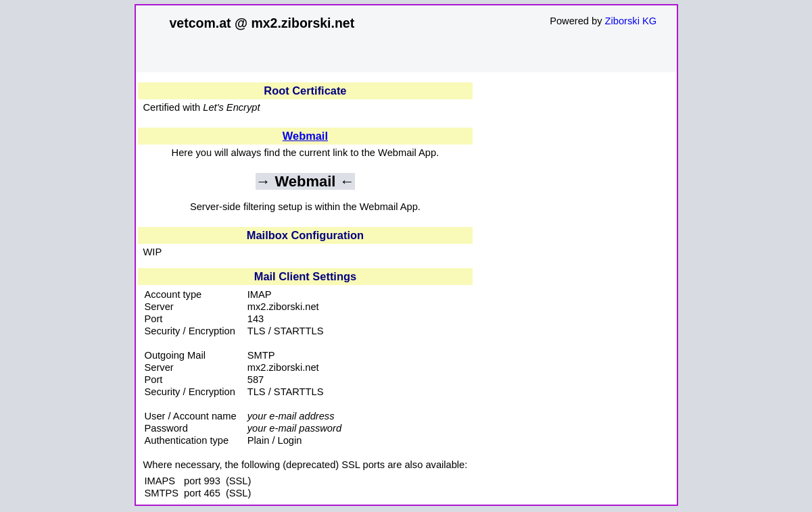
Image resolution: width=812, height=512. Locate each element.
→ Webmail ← (305, 181)
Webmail (305, 136)
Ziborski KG (631, 21)
